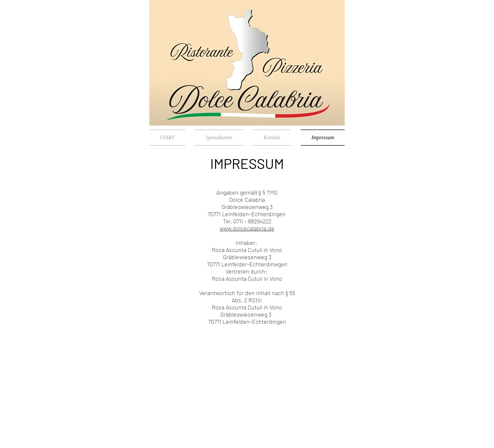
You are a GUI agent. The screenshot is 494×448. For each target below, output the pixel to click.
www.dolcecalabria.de (247, 228)
